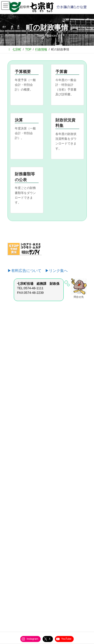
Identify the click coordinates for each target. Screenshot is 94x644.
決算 (19, 120)
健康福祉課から (21, 430)
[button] (47, 354)
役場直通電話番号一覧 (25, 550)
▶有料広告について (26, 271)
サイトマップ (19, 541)
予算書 (61, 72)
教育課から (18, 439)
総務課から (18, 395)
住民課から (18, 412)
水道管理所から (21, 447)
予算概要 (23, 72)
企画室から (18, 403)
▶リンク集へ (56, 271)
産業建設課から (21, 421)
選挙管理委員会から (24, 456)
